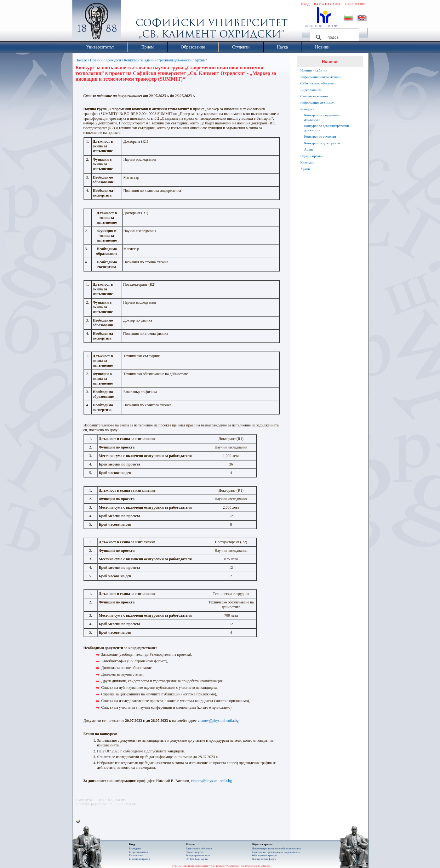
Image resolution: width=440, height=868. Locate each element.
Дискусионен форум (264, 859)
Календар (307, 162)
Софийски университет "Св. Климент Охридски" (132, 22)
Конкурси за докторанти (322, 143)
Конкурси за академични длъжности (322, 117)
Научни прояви (312, 156)
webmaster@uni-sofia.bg (256, 866)
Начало (81, 60)
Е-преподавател (139, 852)
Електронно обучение (199, 848)
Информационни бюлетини (321, 77)
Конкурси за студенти (320, 136)
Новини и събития (314, 70)
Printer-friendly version (80, 821)
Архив (200, 60)
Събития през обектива (317, 83)
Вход (305, 4)
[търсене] (333, 37)
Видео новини (311, 90)
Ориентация (356, 4)
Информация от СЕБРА (318, 103)
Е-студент (135, 848)
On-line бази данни (197, 859)
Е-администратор (140, 859)
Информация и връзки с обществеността (276, 848)
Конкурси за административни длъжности (158, 60)
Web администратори (265, 855)
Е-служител (136, 855)
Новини (96, 60)
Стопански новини (314, 96)
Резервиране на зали (198, 855)
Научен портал (195, 852)
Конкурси (113, 60)
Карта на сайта (327, 4)
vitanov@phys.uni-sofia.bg (218, 721)
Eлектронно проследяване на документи (276, 852)
